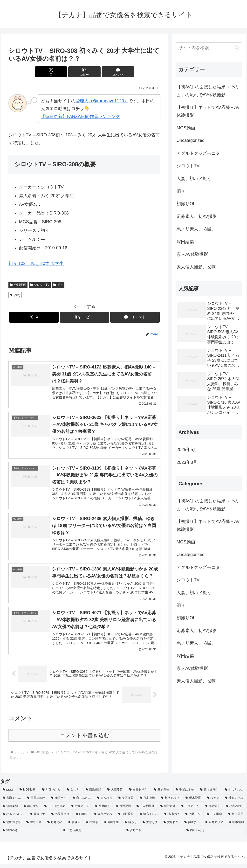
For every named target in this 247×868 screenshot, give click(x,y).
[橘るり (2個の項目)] (131, 827)
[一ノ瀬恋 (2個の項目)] (215, 819)
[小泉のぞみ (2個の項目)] (235, 802)
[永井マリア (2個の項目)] (214, 827)
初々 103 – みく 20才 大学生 (36, 264)
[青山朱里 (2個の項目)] (112, 827)
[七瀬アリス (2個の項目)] (80, 810)
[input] (209, 48)
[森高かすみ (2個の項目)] (103, 819)
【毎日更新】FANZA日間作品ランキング (80, 117)
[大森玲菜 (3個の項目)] (116, 794)
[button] (85, 72)
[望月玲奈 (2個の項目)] (34, 827)
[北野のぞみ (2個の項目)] (12, 827)
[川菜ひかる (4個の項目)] (52, 794)
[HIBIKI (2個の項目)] (82, 819)
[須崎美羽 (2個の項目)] (10, 810)
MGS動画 (18, 285)
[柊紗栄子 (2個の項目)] (213, 810)
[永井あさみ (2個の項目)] (82, 802)
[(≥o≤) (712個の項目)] (8, 794)
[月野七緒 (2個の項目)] (55, 827)
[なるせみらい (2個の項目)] (14, 819)
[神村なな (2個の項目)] (172, 819)
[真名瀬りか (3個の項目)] (210, 794)
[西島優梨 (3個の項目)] (94, 794)
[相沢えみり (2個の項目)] (171, 802)
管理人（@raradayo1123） (102, 101)
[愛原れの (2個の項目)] (171, 827)
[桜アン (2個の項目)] (214, 802)
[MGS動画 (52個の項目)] (28, 794)
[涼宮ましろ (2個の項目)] (149, 819)
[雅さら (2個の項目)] (74, 827)
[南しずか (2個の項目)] (31, 810)
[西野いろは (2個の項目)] (215, 835)
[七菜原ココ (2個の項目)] (61, 819)
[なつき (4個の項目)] (74, 794)
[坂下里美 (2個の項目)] (236, 819)
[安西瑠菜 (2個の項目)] (127, 802)
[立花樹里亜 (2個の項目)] (146, 810)
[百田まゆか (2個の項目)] (37, 802)
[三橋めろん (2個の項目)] (190, 810)
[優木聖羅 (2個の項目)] (194, 802)
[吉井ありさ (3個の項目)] (139, 794)
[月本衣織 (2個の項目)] (148, 802)
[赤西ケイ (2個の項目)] (59, 802)
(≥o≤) (15, 295)
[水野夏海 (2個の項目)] (124, 810)
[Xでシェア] (59, 72)
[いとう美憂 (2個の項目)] (92, 835)
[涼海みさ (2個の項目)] (30, 835)
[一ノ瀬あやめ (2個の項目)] (55, 810)
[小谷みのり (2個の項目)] (235, 810)
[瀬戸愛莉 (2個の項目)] (126, 819)
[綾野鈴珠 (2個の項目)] (168, 810)
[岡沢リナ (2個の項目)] (38, 819)
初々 (58, 285)
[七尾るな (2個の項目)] (193, 819)
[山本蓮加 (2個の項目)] (237, 827)
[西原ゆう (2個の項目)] (103, 810)
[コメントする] (110, 72)
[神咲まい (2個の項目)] (192, 827)
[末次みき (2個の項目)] (105, 802)
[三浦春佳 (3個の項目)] (162, 794)
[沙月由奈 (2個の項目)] (154, 835)
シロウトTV (40, 285)
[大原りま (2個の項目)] (150, 827)
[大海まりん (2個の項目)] (12, 802)
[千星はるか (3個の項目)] (185, 794)
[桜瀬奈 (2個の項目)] (92, 827)
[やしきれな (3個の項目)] (235, 794)
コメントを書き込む (85, 740)
